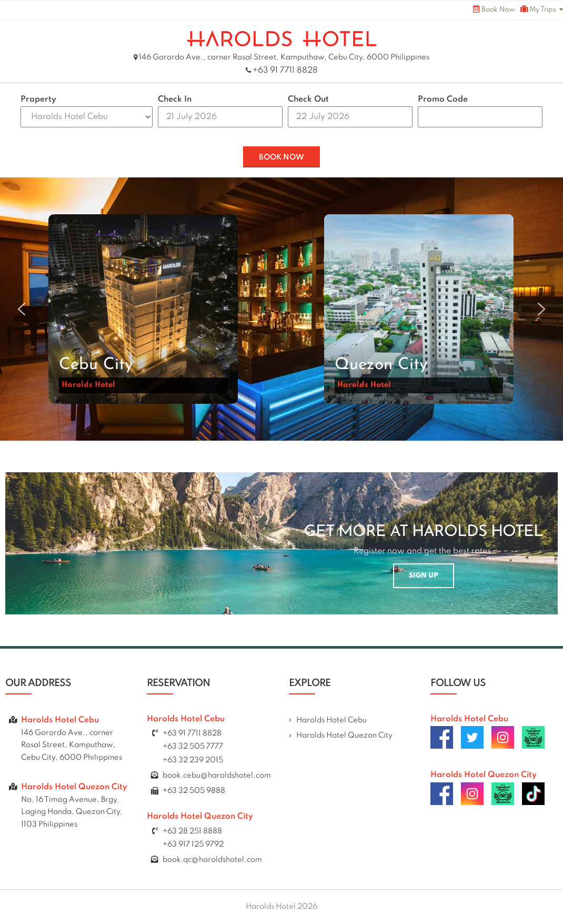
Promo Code (443, 100)
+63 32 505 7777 (193, 747)
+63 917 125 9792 (193, 844)
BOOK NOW (281, 157)
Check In (175, 100)
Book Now (494, 9)
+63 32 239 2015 (193, 760)
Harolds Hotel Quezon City (344, 736)
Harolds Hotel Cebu (331, 720)
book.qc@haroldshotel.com (212, 860)
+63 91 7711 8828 (285, 71)
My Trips (538, 9)
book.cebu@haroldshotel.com (217, 776)
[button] (143, 309)
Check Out (308, 100)
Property (38, 100)
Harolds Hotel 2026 (281, 907)
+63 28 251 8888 (192, 831)
